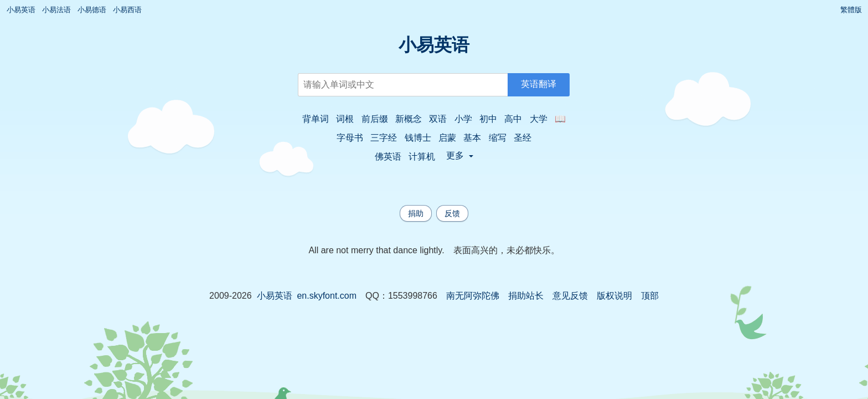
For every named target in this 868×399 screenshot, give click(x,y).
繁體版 (851, 10)
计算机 (422, 157)
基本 (472, 138)
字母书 (350, 138)
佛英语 (388, 157)
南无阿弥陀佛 (473, 296)
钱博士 (418, 138)
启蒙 (447, 138)
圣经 (523, 138)
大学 (539, 119)
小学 (463, 119)
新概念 (409, 119)
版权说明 (614, 296)
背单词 (316, 119)
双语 (438, 119)
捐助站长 (526, 296)
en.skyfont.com (327, 296)
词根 (345, 119)
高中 (513, 119)
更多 (460, 155)
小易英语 (21, 10)
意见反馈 (570, 296)
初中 (488, 119)
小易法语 (56, 10)
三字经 (384, 138)
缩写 (498, 138)
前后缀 (375, 119)
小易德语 (92, 10)
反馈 (452, 213)
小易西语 (127, 10)
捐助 (416, 213)
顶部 (650, 296)
